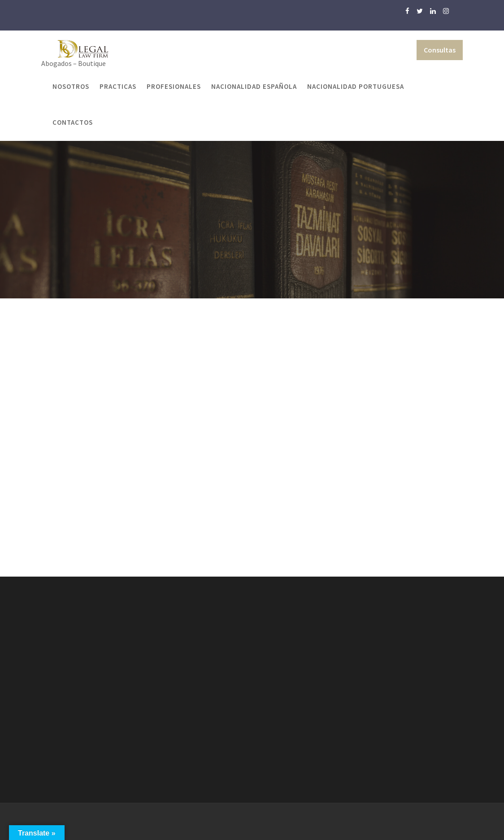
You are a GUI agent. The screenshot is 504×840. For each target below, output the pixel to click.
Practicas (118, 86)
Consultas (440, 50)
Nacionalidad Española (254, 86)
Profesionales (174, 86)
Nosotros (71, 86)
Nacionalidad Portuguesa (356, 86)
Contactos (73, 122)
